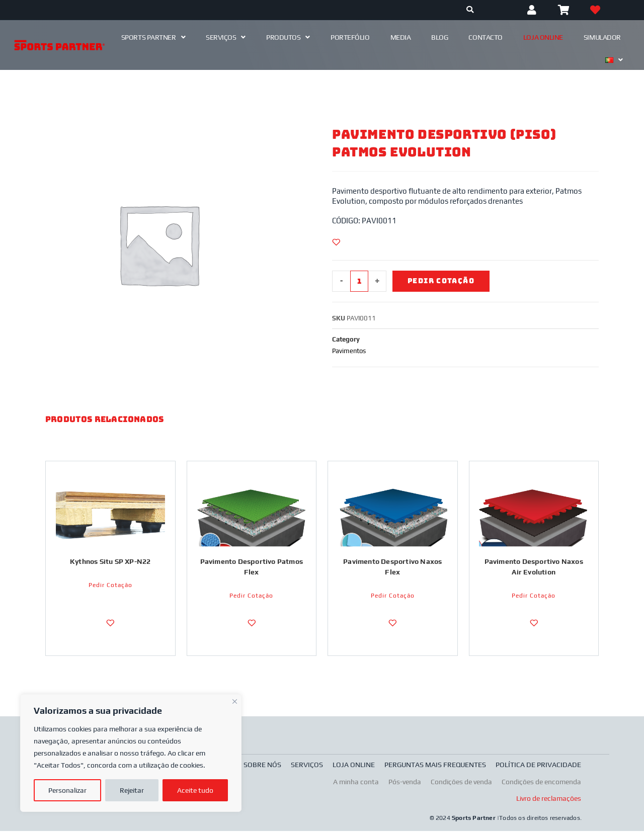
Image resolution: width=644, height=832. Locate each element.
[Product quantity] (359, 281)
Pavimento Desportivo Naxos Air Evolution (534, 567)
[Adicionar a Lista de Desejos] (336, 242)
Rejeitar (132, 790)
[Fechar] (235, 700)
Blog (439, 37)
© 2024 (441, 819)
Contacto (485, 37)
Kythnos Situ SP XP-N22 (110, 562)
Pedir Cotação (441, 281)
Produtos (288, 37)
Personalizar (67, 790)
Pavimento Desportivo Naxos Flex (392, 567)
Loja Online (543, 37)
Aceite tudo (195, 790)
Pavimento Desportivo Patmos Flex (252, 567)
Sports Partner (153, 37)
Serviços (226, 37)
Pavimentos (349, 351)
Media (401, 37)
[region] (131, 753)
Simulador (602, 37)
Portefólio (350, 37)
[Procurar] (470, 10)
